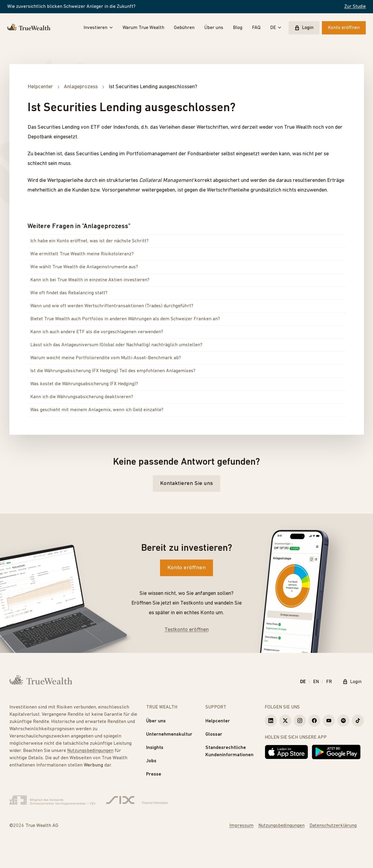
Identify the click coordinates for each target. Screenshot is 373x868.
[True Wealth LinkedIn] (271, 721)
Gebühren (184, 28)
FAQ (256, 28)
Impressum (241, 826)
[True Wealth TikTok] (358, 721)
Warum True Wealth (143, 28)
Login (304, 28)
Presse (154, 774)
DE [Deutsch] (303, 682)
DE (276, 28)
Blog (238, 28)
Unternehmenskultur (169, 734)
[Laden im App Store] (286, 752)
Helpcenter (218, 721)
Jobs (151, 761)
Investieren (98, 28)
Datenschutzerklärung (333, 826)
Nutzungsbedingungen (90, 751)
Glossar (214, 734)
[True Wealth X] (285, 721)
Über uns (214, 28)
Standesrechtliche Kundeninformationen (229, 751)
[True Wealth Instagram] (300, 721)
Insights (155, 748)
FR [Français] (329, 682)
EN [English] (316, 682)
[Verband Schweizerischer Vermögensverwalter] (52, 800)
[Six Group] (137, 800)
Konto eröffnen (344, 28)
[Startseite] (29, 28)
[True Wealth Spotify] (343, 721)
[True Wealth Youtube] (329, 721)
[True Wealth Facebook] (314, 721)
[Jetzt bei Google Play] (336, 752)
